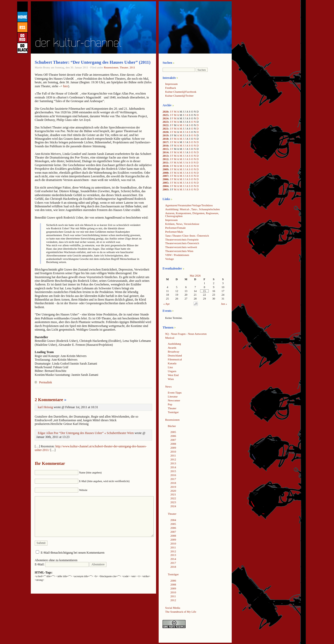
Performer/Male (174, 232)
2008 (165, 173)
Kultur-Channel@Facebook (181, 92)
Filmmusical (175, 359)
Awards (172, 348)
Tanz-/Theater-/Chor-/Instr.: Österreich (187, 236)
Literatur (173, 396)
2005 (165, 183)
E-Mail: (62, 564)
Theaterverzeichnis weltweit (181, 247)
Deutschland (175, 355)
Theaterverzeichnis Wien (179, 251)
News (168, 387)
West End (173, 375)
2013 (165, 156)
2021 (165, 128)
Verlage (169, 259)
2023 (165, 122)
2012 (165, 159)
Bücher (172, 426)
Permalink (46, 382)
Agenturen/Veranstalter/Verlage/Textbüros (189, 205)
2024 (165, 118)
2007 (165, 176)
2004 (165, 186)
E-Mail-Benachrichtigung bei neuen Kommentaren (73, 553)
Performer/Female (175, 228)
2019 (165, 135)
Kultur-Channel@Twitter (179, 96)
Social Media (173, 608)
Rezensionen (111, 67)
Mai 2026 (195, 276)
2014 (165, 152)
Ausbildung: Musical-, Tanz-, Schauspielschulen (192, 209)
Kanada (172, 363)
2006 (165, 179)
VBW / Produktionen (177, 255)
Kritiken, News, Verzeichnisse (182, 224)
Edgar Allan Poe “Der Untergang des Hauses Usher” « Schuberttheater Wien (86, 433)
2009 (165, 169)
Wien (171, 379)
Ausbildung (174, 344)
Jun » (224, 304)
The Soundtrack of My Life (181, 612)
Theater (124, 67)
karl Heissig (45, 407)
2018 (165, 139)
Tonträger (173, 412)
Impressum (171, 84)
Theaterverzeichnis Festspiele (182, 239)
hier (66, 86)
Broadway (174, 352)
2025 (165, 115)
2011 (132, 67)
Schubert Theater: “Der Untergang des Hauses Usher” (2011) (93, 62)
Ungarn (172, 371)
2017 (165, 142)
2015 (165, 149)
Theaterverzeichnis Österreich (182, 243)
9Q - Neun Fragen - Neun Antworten (186, 334)
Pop (170, 404)
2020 (165, 132)
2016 (165, 145)
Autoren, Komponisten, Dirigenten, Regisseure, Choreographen (192, 215)
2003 (165, 189)
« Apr (166, 304)
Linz (170, 367)
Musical (170, 338)
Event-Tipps (175, 393)
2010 (165, 166)
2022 (165, 125)
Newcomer (174, 400)
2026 (165, 112)
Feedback (171, 88)
